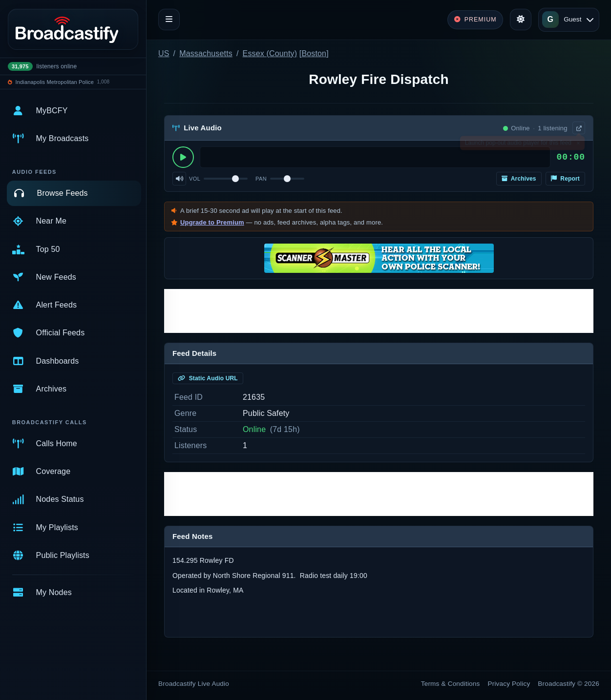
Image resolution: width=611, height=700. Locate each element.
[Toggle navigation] (169, 20)
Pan (261, 179)
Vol (195, 179)
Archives (519, 179)
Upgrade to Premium (212, 222)
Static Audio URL (208, 378)
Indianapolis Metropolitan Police (55, 82)
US (164, 53)
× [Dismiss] (578, 145)
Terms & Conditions (451, 684)
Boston (314, 53)
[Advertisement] (379, 311)
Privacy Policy (509, 684)
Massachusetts (206, 53)
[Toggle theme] (521, 20)
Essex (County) (270, 53)
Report (565, 179)
